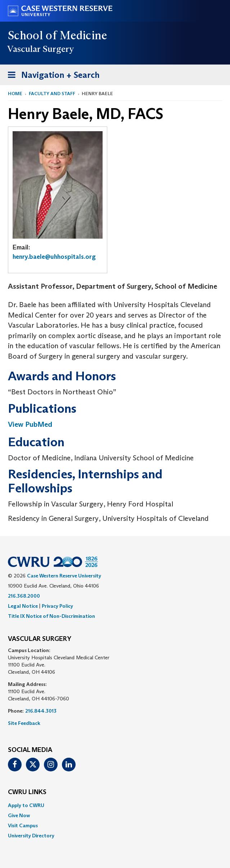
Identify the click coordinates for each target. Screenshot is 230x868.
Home (15, 94)
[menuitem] (115, 805)
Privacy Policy (57, 606)
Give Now (19, 815)
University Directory (31, 836)
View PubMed (30, 424)
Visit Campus (23, 825)
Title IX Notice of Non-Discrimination (51, 616)
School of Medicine (58, 35)
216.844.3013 (41, 711)
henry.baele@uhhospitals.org (54, 257)
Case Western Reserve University (64, 576)
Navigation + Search (51, 76)
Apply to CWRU (26, 805)
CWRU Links (27, 792)
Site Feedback (24, 723)
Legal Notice (23, 606)
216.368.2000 (24, 596)
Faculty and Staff (52, 94)
